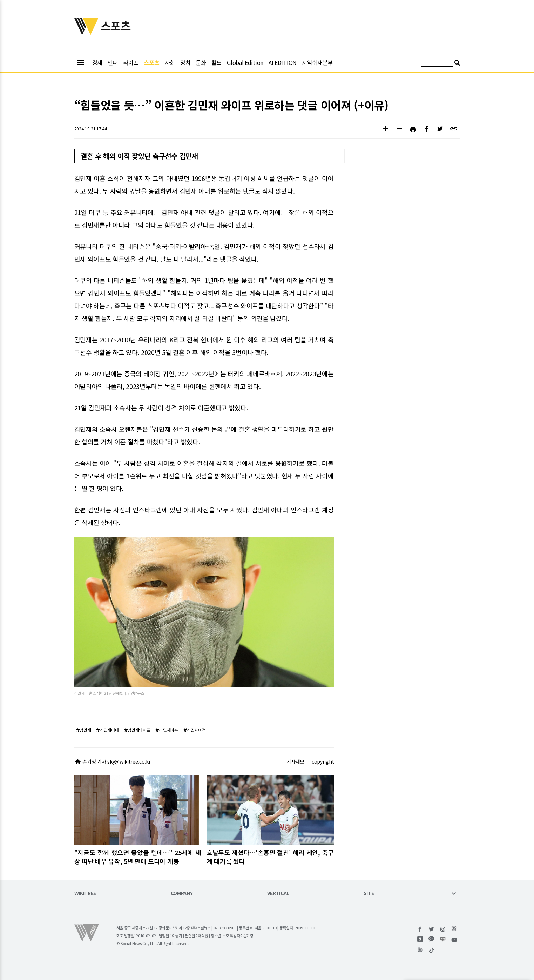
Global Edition (245, 62)
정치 (185, 62)
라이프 (131, 62)
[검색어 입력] (437, 64)
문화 (201, 62)
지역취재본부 (317, 62)
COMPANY (182, 894)
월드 (217, 62)
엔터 (113, 62)
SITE (369, 894)
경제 (97, 62)
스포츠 (151, 62)
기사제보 (295, 761)
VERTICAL (278, 894)
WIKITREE (85, 894)
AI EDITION (283, 62)
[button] (386, 130)
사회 (170, 62)
